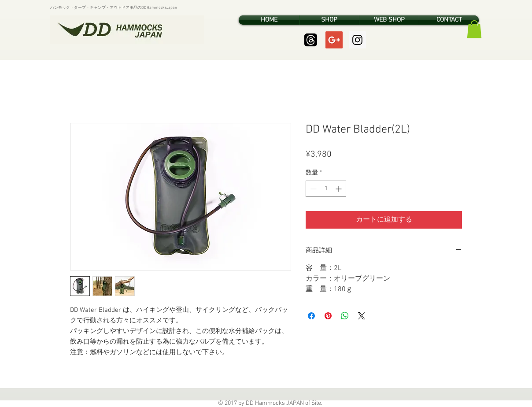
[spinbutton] (326, 189)
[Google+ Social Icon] (334, 40)
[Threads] (311, 40)
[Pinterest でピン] (328, 316)
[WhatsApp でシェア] (345, 316)
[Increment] (339, 189)
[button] (474, 29)
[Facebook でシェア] (311, 316)
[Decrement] (312, 189)
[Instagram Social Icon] (357, 40)
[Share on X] (362, 316)
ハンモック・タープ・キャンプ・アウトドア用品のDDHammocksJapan (114, 8)
